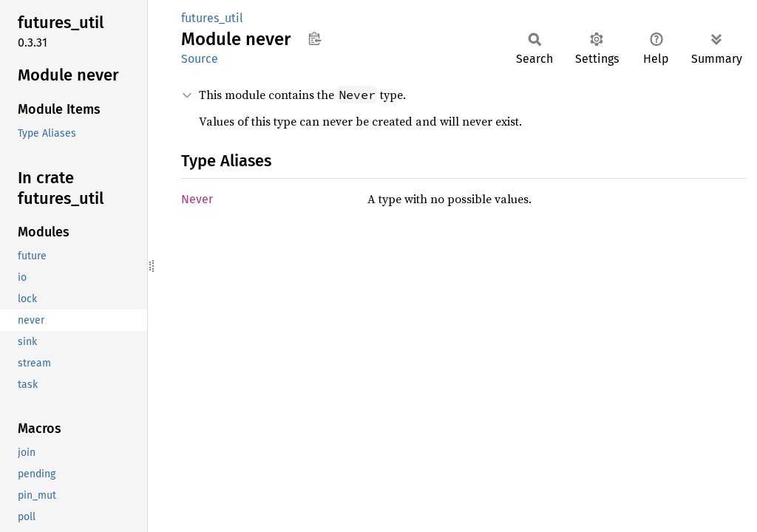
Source (200, 59)
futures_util (212, 18)
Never (197, 199)
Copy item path (315, 38)
